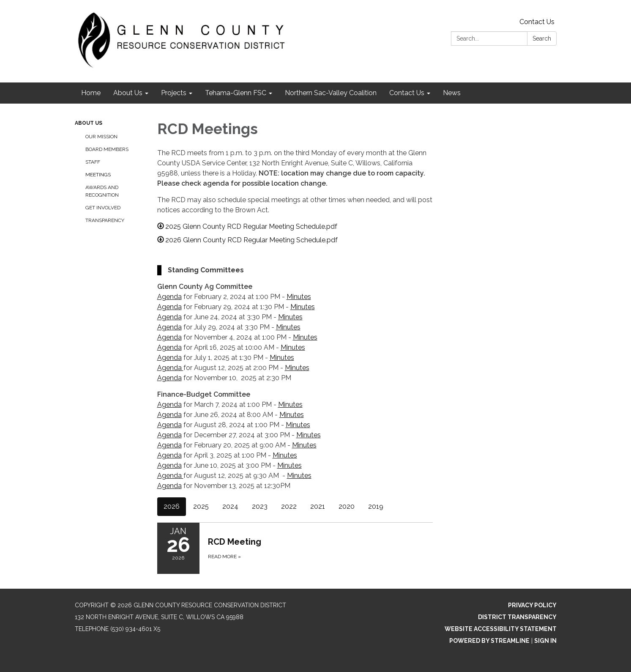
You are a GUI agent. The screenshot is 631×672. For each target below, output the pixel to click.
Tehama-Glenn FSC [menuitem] (236, 93)
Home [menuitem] (91, 93)
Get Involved (103, 208)
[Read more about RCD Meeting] (295, 548)
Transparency (105, 220)
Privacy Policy (532, 605)
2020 (347, 506)
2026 (172, 506)
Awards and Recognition (102, 191)
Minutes (299, 297)
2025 (201, 506)
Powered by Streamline (489, 641)
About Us (89, 123)
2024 (230, 506)
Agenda (169, 297)
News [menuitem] (452, 93)
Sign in (545, 641)
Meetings (98, 175)
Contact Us (537, 22)
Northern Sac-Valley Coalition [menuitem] (331, 93)
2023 (260, 506)
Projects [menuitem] (174, 93)
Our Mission (101, 137)
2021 (318, 506)
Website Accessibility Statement (501, 629)
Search (542, 38)
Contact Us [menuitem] (407, 93)
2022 (289, 506)
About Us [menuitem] (128, 93)
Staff (93, 162)
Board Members (107, 149)
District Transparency (517, 617)
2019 (376, 506)
